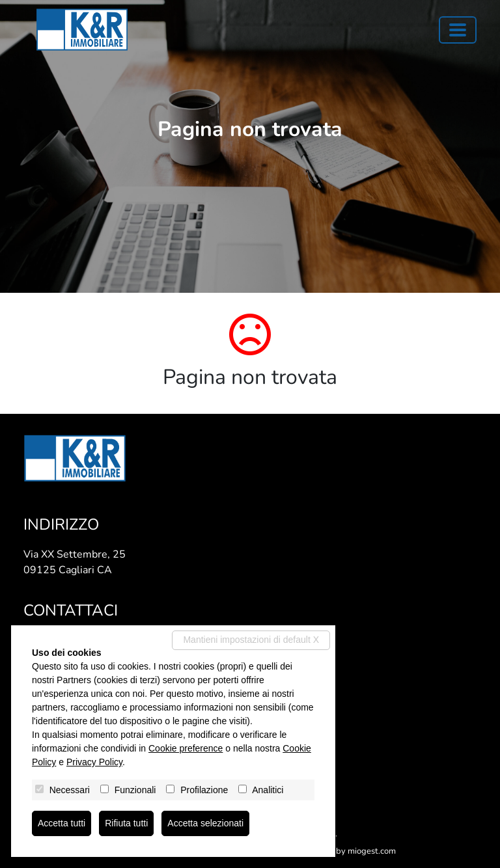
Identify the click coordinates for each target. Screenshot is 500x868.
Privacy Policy (94, 762)
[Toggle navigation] (458, 30)
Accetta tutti (62, 823)
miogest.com (372, 851)
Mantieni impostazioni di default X (251, 640)
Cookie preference (186, 748)
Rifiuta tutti (126, 823)
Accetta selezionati (205, 823)
